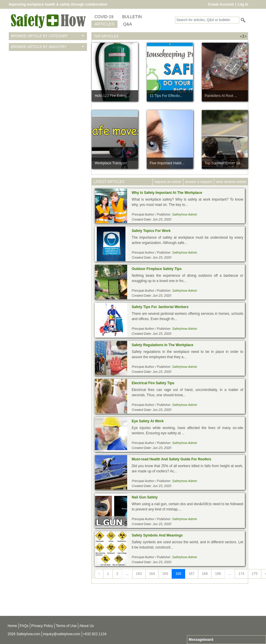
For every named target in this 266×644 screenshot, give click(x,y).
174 (241, 574)
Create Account (221, 4)
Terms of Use (66, 626)
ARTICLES (104, 24)
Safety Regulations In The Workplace (162, 345)
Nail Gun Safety (145, 497)
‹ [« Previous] (99, 574)
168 (205, 574)
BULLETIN (132, 17)
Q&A (128, 24)
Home (12, 626)
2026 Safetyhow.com (24, 634)
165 (165, 574)
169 (218, 574)
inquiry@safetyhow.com (62, 634)
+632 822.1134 (95, 634)
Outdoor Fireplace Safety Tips (156, 269)
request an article (168, 182)
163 (139, 574)
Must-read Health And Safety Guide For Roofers (171, 459)
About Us (87, 626)
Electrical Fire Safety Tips (153, 383)
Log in (243, 4)
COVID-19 (104, 17)
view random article (231, 182)
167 (192, 574)
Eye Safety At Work (148, 421)
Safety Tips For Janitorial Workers (160, 307)
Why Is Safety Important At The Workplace (167, 193)
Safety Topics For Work (151, 231)
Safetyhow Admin (185, 214)
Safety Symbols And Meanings (157, 535)
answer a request (199, 182)
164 (152, 574)
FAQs (24, 626)
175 (255, 574)
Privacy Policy (42, 626)
